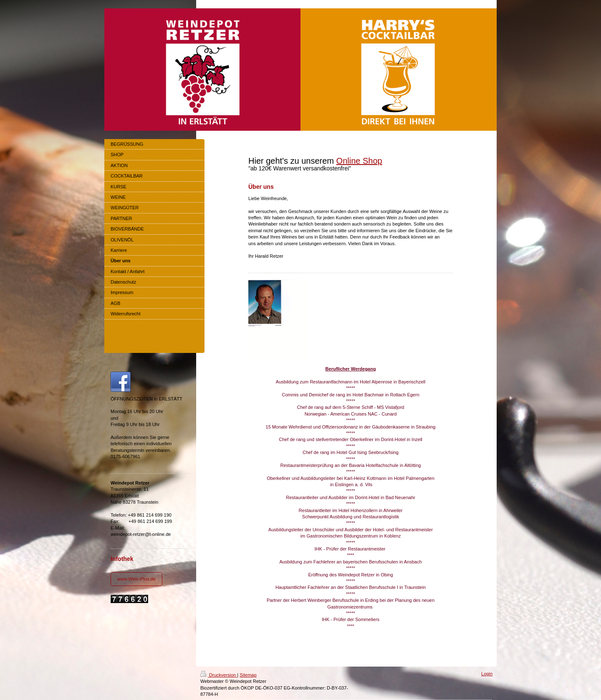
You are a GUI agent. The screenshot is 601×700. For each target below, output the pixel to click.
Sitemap (248, 675)
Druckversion (219, 675)
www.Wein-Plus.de (136, 579)
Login (487, 674)
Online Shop (359, 161)
